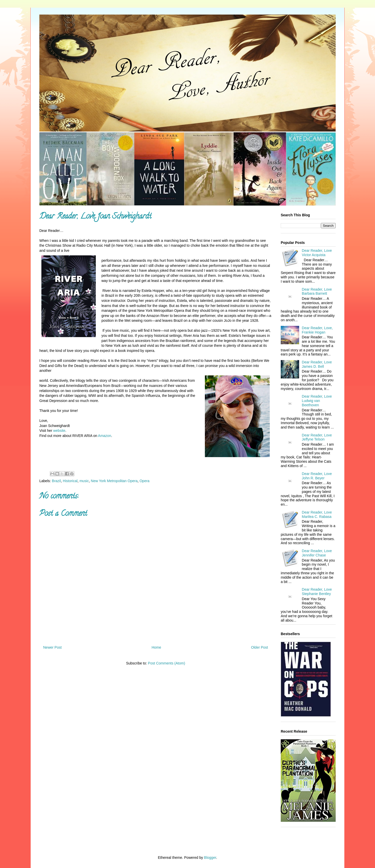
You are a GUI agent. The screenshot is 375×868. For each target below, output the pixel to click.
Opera (144, 481)
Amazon (105, 436)
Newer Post (52, 647)
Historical (70, 481)
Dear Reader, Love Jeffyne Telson (317, 437)
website (59, 431)
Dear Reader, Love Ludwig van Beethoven (317, 401)
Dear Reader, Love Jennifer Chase (317, 553)
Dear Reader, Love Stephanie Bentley (317, 592)
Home (156, 647)
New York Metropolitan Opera (114, 481)
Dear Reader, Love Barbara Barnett (317, 292)
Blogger (210, 858)
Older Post (260, 647)
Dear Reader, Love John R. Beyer (317, 476)
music (84, 481)
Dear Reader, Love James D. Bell (317, 364)
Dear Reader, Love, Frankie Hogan (317, 330)
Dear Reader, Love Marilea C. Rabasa (317, 514)
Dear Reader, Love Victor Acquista (317, 253)
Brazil (56, 481)
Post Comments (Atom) (166, 663)
